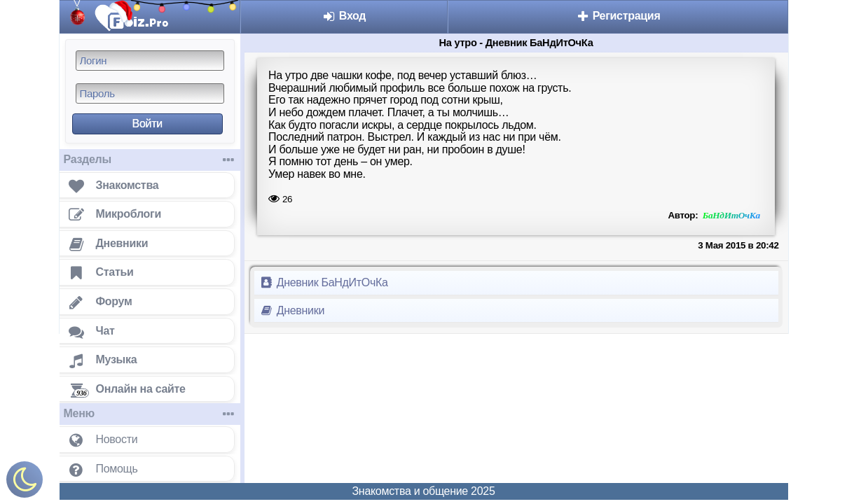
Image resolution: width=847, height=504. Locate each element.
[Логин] (150, 61)
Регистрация (618, 16)
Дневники (292, 310)
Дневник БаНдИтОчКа (324, 282)
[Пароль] (150, 93)
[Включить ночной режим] (25, 483)
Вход (344, 16)
